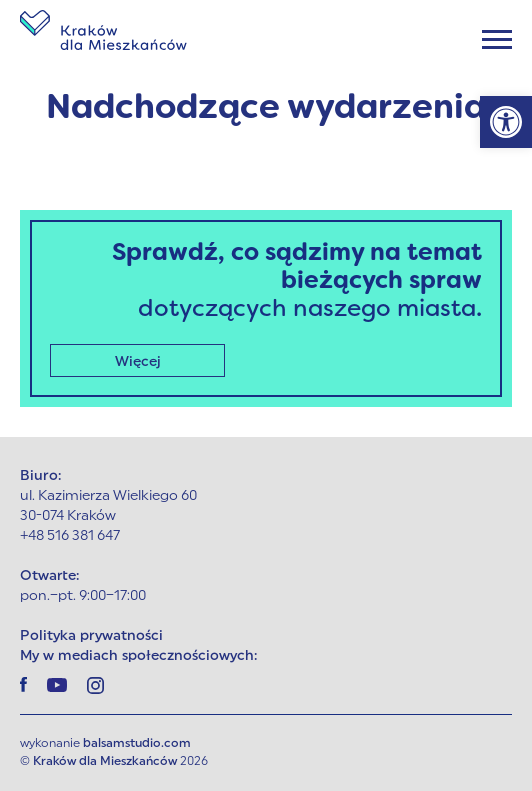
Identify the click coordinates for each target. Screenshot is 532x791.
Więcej (138, 362)
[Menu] (497, 39)
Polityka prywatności (91, 636)
